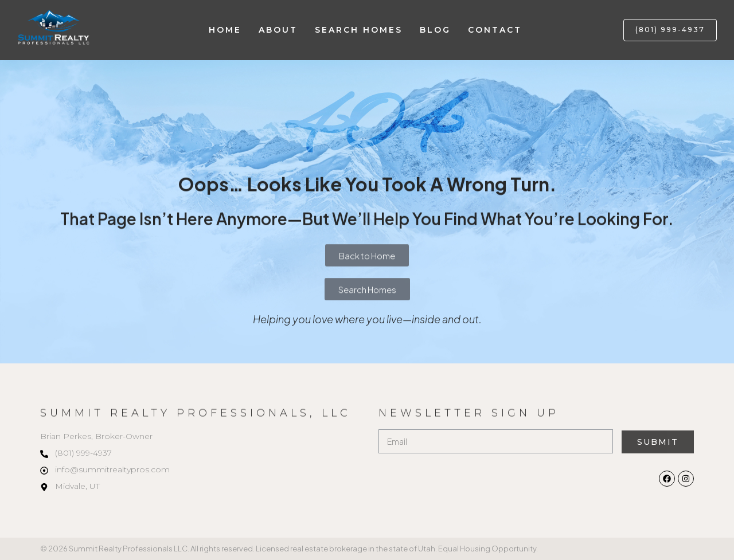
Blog (435, 30)
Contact (495, 30)
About (278, 30)
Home (225, 30)
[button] (670, 30)
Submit (657, 442)
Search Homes (359, 30)
